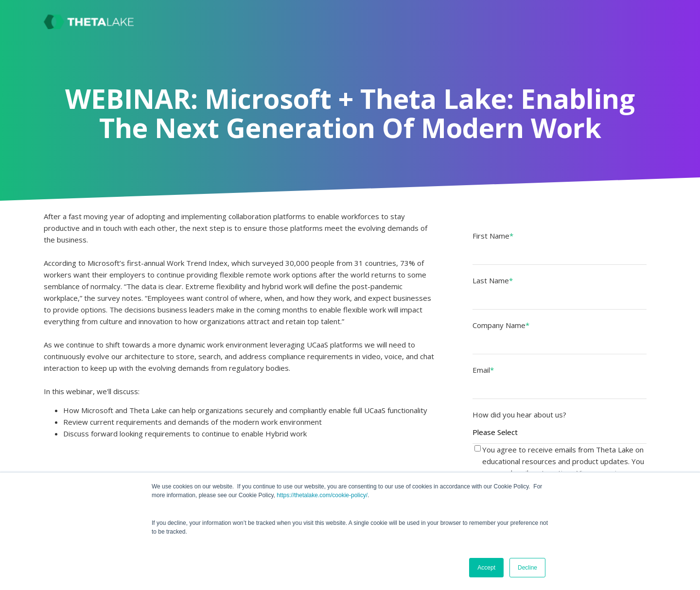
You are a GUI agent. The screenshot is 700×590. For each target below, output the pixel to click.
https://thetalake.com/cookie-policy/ (322, 495)
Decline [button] (527, 568)
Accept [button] (486, 568)
